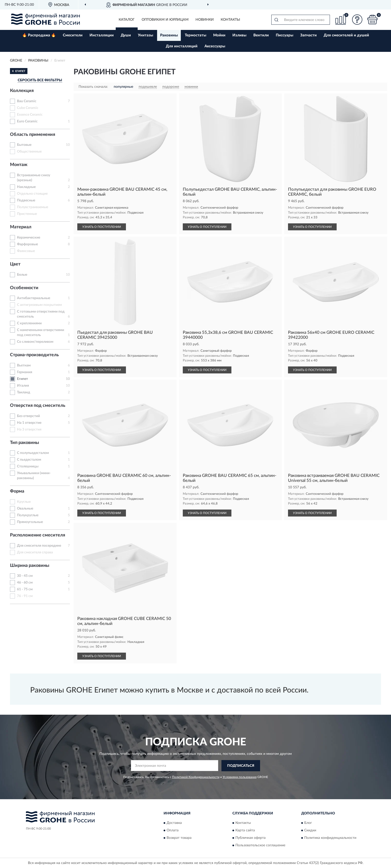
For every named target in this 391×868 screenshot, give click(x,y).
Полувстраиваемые (33, 207)
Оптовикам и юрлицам (165, 20)
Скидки (310, 831)
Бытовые (24, 145)
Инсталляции (102, 35)
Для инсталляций (182, 46)
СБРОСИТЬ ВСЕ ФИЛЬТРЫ (40, 80)
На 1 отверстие (29, 423)
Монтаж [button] (19, 165)
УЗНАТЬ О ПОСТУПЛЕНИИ (102, 227)
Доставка (174, 823)
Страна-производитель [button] (34, 355)
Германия (25, 372)
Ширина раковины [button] (30, 566)
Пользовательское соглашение (260, 846)
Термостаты (195, 35)
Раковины (169, 35)
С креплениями (29, 323)
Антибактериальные (34, 298)
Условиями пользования (240, 777)
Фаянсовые (26, 251)
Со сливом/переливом (35, 342)
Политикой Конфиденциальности (196, 777)
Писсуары (285, 35)
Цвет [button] (15, 264)
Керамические (29, 238)
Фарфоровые (27, 244)
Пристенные (27, 214)
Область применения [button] (33, 135)
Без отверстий (28, 416)
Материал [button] (21, 227)
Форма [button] (17, 491)
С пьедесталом (29, 460)
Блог (308, 823)
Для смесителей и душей (346, 35)
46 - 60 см (25, 583)
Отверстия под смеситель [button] (38, 406)
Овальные (25, 509)
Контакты (230, 20)
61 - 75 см (25, 589)
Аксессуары (215, 46)
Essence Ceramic (30, 115)
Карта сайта (245, 831)
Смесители (73, 35)
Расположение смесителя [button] (38, 535)
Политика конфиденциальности (330, 838)
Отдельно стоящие (32, 194)
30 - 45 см (25, 576)
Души (126, 35)
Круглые (24, 502)
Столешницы (28, 466)
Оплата (173, 831)
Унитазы (146, 35)
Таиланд (24, 392)
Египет (22, 379)
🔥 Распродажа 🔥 (39, 35)
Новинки (205, 20)
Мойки (219, 35)
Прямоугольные (30, 522)
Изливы (239, 35)
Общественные (29, 152)
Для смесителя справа (35, 552)
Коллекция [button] (22, 91)
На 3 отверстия (29, 430)
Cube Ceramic (28, 108)
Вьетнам (24, 365)
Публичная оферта (250, 838)
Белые (22, 275)
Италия (23, 386)
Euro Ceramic (27, 121)
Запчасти (308, 35)
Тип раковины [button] (25, 443)
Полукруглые (28, 515)
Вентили (261, 35)
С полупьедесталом (33, 453)
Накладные (26, 187)
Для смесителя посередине (39, 546)
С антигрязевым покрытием (39, 305)
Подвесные (26, 200)
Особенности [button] (24, 288)
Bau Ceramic (27, 101)
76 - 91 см (25, 596)
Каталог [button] (127, 20)
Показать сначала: (93, 87)
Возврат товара (179, 838)
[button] (357, 20)
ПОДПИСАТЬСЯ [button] (241, 766)
